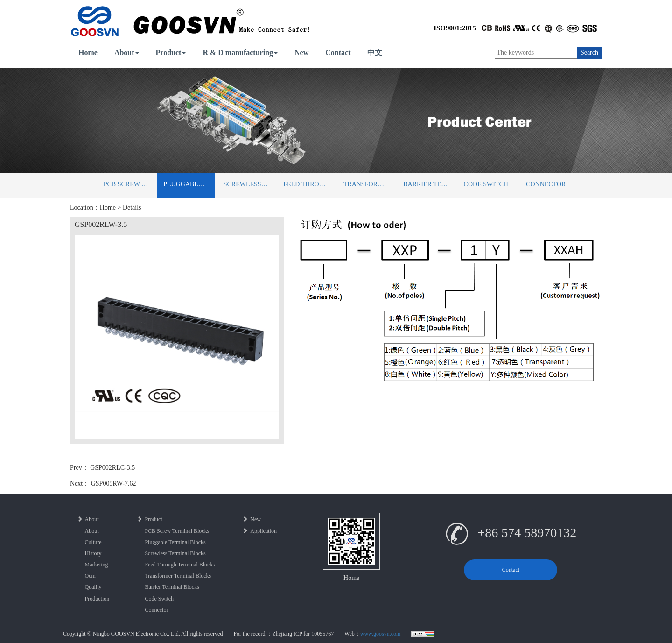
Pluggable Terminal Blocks (189, 184)
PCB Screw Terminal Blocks (129, 184)
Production (97, 599)
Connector (546, 184)
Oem (90, 576)
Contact (338, 53)
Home (88, 53)
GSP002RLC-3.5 (112, 468)
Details (132, 208)
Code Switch (486, 184)
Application (259, 531)
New (301, 53)
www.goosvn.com (381, 634)
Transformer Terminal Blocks (369, 184)
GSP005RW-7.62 (114, 484)
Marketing (97, 565)
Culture (93, 542)
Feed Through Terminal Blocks (309, 184)
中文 (375, 53)
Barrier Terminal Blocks (429, 184)
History (93, 553)
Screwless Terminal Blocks (249, 184)
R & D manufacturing (240, 53)
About (127, 53)
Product (171, 53)
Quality (93, 587)
